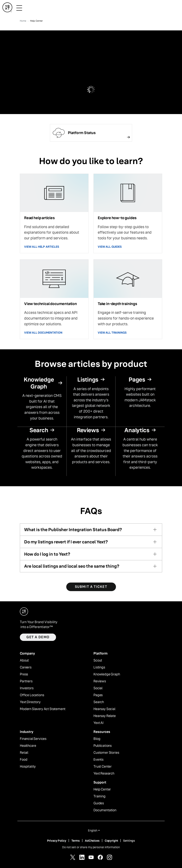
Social (98, 688)
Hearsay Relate (105, 716)
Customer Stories (106, 753)
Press (24, 674)
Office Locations (32, 695)
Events (98, 760)
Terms (76, 841)
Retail (24, 753)
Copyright (111, 841)
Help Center (102, 789)
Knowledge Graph (107, 674)
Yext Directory (30, 702)
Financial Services (33, 739)
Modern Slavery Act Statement (43, 709)
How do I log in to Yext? (47, 554)
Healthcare (28, 746)
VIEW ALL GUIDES (110, 247)
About (24, 660)
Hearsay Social (104, 709)
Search (99, 702)
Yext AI (98, 723)
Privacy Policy (57, 841)
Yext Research (104, 774)
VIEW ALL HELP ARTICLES (42, 247)
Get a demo (38, 637)
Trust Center (103, 767)
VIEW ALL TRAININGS (112, 333)
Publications (103, 746)
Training (99, 796)
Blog (97, 739)
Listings (99, 667)
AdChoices (92, 841)
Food (24, 760)
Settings (129, 841)
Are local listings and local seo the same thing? (72, 566)
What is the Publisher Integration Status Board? (73, 530)
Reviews (100, 681)
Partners (26, 681)
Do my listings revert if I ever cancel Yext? (66, 542)
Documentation (105, 810)
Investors (27, 688)
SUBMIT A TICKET (91, 587)
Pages (98, 695)
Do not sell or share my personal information (91, 847)
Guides (99, 803)
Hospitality (28, 767)
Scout (98, 660)
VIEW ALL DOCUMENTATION (43, 333)
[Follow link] (91, 133)
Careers (26, 667)
